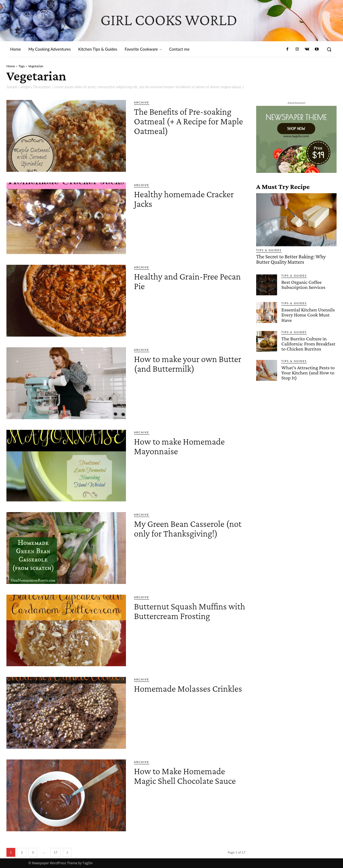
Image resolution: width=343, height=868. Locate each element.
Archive (142, 102)
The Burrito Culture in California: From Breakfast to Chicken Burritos (308, 343)
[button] (329, 49)
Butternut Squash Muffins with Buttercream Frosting (189, 611)
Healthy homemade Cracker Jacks (175, 198)
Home (11, 66)
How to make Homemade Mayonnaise (187, 446)
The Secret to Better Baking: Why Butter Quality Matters (296, 259)
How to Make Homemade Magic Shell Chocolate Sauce (187, 780)
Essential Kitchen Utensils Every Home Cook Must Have (308, 314)
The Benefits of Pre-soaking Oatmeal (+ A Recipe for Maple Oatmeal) (179, 126)
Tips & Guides (269, 250)
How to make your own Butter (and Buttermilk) (184, 363)
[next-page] (67, 852)
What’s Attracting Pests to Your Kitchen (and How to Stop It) (308, 372)
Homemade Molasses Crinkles (179, 693)
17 (55, 852)
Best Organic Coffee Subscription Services (303, 284)
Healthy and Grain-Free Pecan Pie (183, 281)
